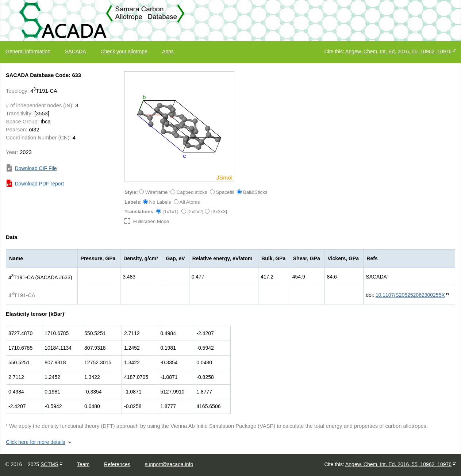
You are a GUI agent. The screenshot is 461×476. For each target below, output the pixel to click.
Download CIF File (36, 168)
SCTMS (49, 464)
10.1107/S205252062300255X (410, 295)
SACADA (76, 51)
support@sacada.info (169, 464)
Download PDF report (39, 184)
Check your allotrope (124, 51)
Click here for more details (36, 442)
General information (28, 51)
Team (83, 464)
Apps (168, 51)
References (117, 464)
